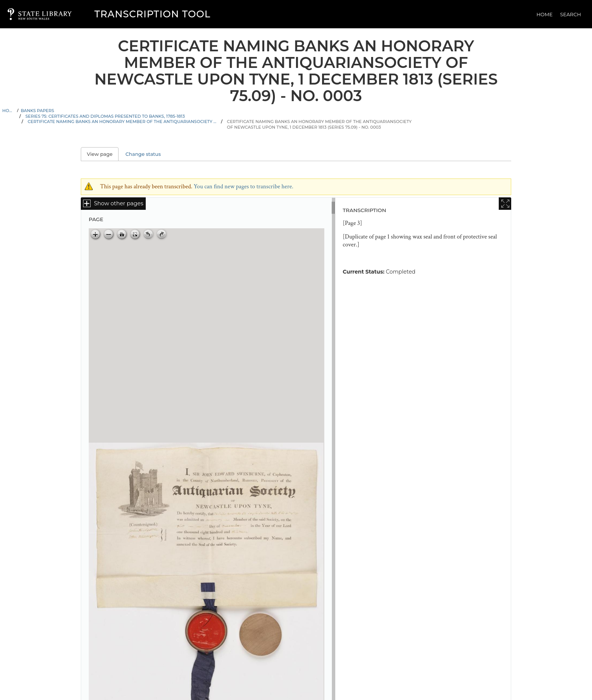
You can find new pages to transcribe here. (244, 187)
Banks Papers (37, 111)
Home (545, 14)
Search (571, 14)
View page (103, 154)
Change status (143, 154)
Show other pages (119, 203)
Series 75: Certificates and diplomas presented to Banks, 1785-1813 (105, 116)
